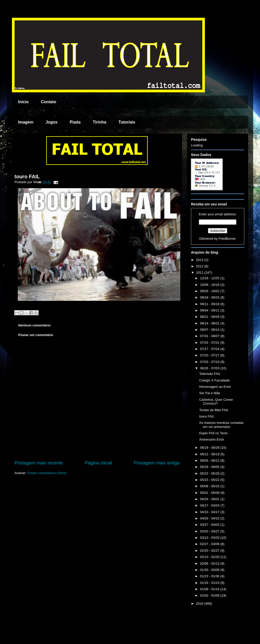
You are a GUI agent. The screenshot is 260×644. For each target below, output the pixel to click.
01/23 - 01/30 (210, 576)
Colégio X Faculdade (214, 380)
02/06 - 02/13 (210, 563)
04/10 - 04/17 (210, 512)
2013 (200, 260)
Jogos (51, 122)
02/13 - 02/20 (210, 557)
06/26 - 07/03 (210, 368)
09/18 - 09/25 (210, 297)
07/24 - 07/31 (210, 343)
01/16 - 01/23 (210, 583)
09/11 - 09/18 (210, 304)
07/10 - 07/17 (210, 355)
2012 (200, 266)
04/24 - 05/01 (210, 499)
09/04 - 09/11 (210, 310)
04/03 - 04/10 (210, 518)
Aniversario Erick (212, 439)
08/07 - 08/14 (210, 330)
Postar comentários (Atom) (47, 473)
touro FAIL (27, 177)
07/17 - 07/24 (210, 349)
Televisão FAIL (210, 374)
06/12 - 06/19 (210, 454)
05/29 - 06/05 (210, 467)
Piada (75, 122)
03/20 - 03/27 (210, 531)
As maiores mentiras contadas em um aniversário (221, 425)
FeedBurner (227, 239)
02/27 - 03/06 (210, 544)
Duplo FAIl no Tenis (213, 433)
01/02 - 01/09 (210, 595)
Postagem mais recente (39, 463)
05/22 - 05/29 (210, 473)
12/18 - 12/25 (210, 278)
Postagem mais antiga (157, 463)
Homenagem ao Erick (215, 387)
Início (23, 102)
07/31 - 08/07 (210, 336)
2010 (200, 604)
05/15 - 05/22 (210, 480)
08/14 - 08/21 (210, 323)
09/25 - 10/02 (210, 291)
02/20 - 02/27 (210, 551)
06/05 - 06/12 (210, 460)
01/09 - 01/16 (210, 589)
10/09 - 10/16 (210, 285)
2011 (200, 273)
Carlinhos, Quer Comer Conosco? (216, 402)
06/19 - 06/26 (210, 448)
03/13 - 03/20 (210, 538)
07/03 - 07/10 (210, 362)
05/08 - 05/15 (210, 486)
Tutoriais (127, 122)
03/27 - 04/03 (210, 525)
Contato (48, 102)
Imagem (26, 122)
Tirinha (99, 122)
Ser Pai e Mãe (209, 393)
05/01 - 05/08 (210, 493)
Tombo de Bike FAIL (214, 410)
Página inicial (98, 463)
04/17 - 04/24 (210, 505)
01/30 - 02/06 (210, 570)
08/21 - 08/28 (210, 317)
